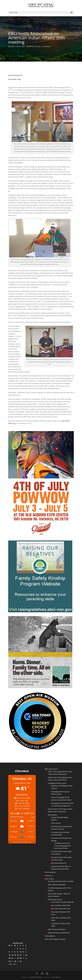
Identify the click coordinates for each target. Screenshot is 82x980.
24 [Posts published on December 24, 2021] (21, 958)
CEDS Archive (56, 823)
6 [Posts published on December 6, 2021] (9, 952)
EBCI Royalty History (55, 900)
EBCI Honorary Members (57, 929)
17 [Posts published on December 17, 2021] (21, 955)
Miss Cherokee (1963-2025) (61, 905)
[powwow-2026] (41, 536)
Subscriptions (50, 936)
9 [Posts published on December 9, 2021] (18, 952)
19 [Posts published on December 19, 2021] (26, 955)
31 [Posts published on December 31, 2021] (21, 961)
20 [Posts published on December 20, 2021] (10, 958)
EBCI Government (51, 769)
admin (13, 46)
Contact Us (49, 876)
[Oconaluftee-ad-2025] (38, 750)
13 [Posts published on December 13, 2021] (10, 955)
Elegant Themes (36, 977)
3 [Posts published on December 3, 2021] (20, 949)
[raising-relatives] (40, 612)
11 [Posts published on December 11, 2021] (23, 952)
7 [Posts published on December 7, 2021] (12, 952)
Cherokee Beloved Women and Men (61, 881)
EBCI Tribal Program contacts (55, 939)
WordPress (57, 977)
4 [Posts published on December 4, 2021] (23, 949)
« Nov (10, 964)
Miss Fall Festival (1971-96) (61, 909)
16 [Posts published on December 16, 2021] (18, 955)
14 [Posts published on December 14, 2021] (12, 955)
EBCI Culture (49, 879)
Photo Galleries (50, 872)
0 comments (46, 46)
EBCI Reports (53, 815)
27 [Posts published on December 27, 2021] (10, 961)
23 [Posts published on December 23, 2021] (18, 958)
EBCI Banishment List (59, 863)
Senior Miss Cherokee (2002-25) (62, 902)
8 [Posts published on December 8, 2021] (15, 952)
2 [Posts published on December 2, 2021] (18, 949)
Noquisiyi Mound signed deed (59, 933)
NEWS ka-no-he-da (33, 46)
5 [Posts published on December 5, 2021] (26, 949)
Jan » (15, 964)
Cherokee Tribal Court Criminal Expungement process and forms (62, 846)
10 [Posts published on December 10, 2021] (21, 952)
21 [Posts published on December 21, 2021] (12, 958)
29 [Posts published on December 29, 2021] (15, 961)
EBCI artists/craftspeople (57, 885)
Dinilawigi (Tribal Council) (57, 783)
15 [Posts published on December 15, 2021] (15, 955)
